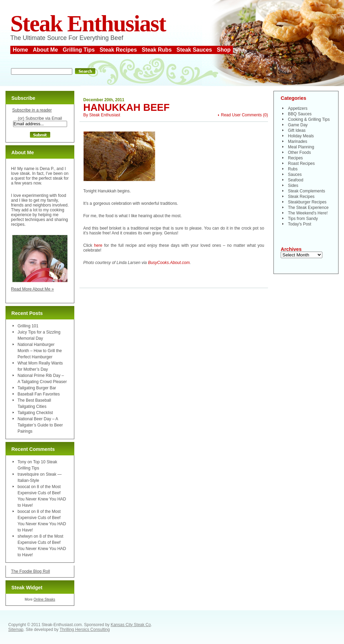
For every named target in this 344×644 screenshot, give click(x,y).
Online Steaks (44, 599)
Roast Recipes (301, 163)
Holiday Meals (301, 136)
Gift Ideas (297, 130)
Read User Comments (241, 115)
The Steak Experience (308, 208)
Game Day (298, 125)
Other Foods (299, 152)
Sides (293, 186)
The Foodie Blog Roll (30, 571)
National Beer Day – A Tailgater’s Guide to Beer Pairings (40, 425)
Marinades (298, 141)
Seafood (296, 180)
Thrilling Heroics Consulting (85, 630)
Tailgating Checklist (35, 413)
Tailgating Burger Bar (37, 388)
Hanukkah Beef (126, 107)
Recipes (295, 158)
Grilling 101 (28, 326)
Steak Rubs (157, 50)
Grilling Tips (79, 50)
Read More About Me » (33, 289)
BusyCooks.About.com (169, 263)
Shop (224, 50)
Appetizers (298, 108)
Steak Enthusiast (88, 24)
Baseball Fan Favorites (39, 394)
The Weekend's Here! (308, 213)
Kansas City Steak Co (131, 625)
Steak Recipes (118, 50)
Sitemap (16, 630)
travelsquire (28, 474)
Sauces (295, 175)
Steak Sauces (194, 50)
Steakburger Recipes (307, 202)
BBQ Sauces (300, 114)
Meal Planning (301, 147)
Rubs (293, 169)
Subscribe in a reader (32, 110)
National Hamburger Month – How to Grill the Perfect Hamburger (40, 351)
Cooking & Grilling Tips (309, 119)
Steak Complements (307, 191)
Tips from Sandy (303, 219)
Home (20, 50)
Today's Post (300, 224)
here (98, 245)
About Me (45, 50)
